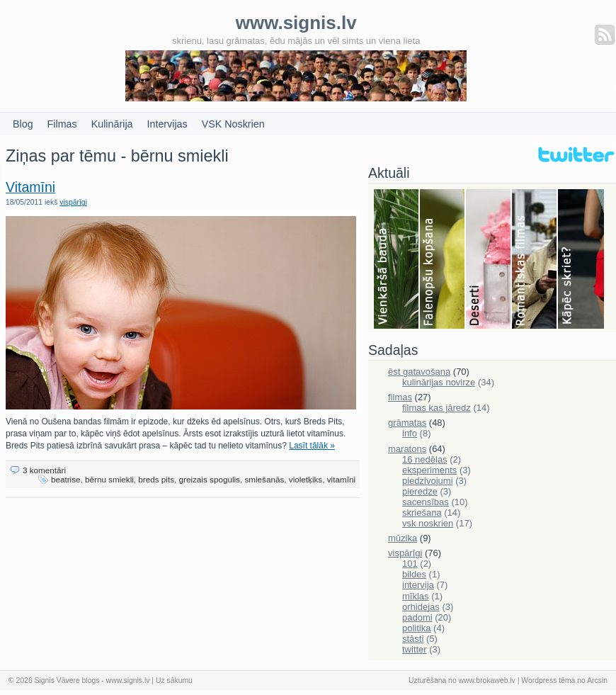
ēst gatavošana (419, 372)
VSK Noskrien (233, 124)
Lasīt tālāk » (312, 446)
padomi (417, 617)
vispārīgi (73, 202)
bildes (414, 574)
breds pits (156, 479)
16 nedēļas (425, 459)
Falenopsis (443, 260)
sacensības (426, 502)
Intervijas (167, 124)
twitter (415, 649)
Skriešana (581, 260)
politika (416, 628)
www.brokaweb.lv (487, 680)
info (410, 433)
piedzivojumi (428, 481)
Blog (23, 124)
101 (410, 564)
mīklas (416, 596)
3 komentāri (44, 470)
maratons (407, 449)
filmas (400, 397)
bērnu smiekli (109, 479)
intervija (418, 585)
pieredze (420, 491)
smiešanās (264, 479)
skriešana (422, 513)
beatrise (66, 479)
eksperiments (429, 470)
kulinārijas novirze (439, 382)
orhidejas (421, 607)
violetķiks (306, 479)
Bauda (397, 260)
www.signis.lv (128, 680)
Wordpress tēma (548, 680)
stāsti (413, 639)
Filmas (62, 124)
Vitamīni (30, 187)
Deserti (489, 260)
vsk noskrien (428, 523)
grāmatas (407, 423)
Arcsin (597, 680)
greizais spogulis (210, 479)
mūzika (403, 538)
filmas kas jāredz (437, 408)
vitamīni (341, 479)
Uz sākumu (174, 680)
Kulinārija (112, 124)
